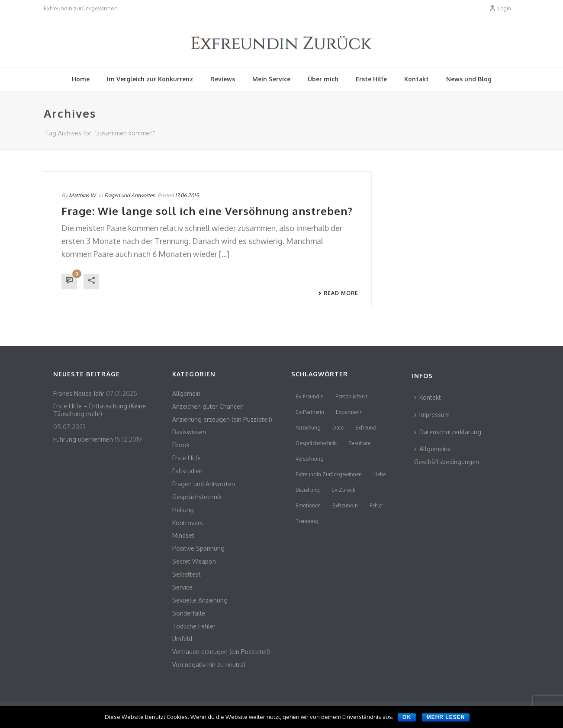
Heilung (183, 510)
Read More (338, 293)
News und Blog (469, 79)
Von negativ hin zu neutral (209, 665)
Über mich (323, 79)
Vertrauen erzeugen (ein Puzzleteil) (221, 652)
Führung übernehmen (83, 439)
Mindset (183, 535)
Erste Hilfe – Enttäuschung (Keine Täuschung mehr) (100, 410)
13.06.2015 (187, 195)
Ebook (181, 445)
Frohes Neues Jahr (79, 393)
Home (81, 79)
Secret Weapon (194, 561)
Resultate (359, 443)
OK (407, 717)
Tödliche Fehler (194, 626)
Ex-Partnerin (310, 412)
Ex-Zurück (343, 490)
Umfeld (182, 639)
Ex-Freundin (310, 396)
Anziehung (308, 428)
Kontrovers (188, 523)
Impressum (432, 415)
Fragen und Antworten (130, 195)
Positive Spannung (198, 548)
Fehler (376, 505)
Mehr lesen (446, 717)
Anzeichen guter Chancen (208, 406)
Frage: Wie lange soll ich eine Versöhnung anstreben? (207, 211)
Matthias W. (83, 195)
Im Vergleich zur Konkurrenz (150, 79)
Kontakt (417, 79)
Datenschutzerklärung (448, 432)
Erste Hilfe (371, 79)
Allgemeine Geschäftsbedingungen (447, 455)
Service (182, 587)
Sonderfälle (189, 613)
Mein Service (271, 79)
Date (338, 428)
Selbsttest (187, 574)
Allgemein (186, 393)
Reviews (223, 79)
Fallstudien (187, 471)
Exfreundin (345, 505)
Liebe (380, 474)
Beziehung (308, 490)
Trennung (307, 521)
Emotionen (308, 505)
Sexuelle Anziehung (200, 600)
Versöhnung (310, 459)
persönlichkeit (351, 396)
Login (500, 8)
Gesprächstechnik (197, 497)
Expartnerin (349, 412)
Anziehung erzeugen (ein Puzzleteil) (222, 419)
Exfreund (366, 428)
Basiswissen (189, 432)
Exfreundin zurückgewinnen (329, 474)
